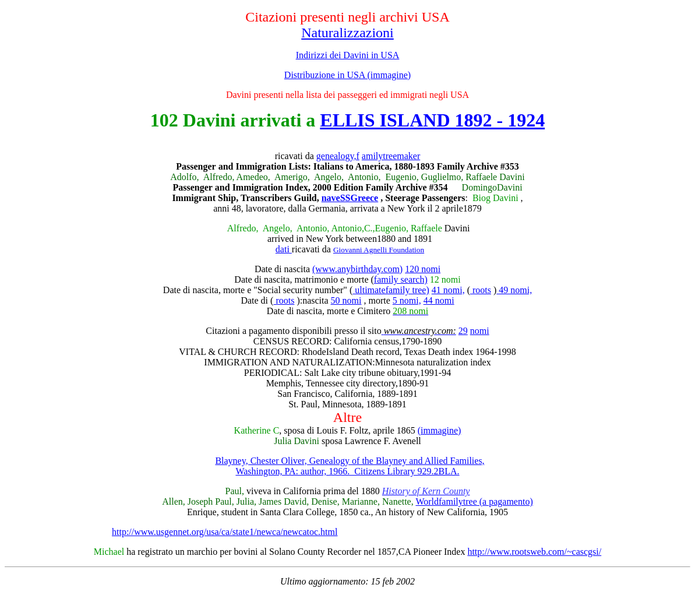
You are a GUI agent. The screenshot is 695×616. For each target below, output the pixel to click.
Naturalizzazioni (347, 33)
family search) (401, 279)
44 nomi (439, 300)
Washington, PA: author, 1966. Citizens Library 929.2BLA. (347, 471)
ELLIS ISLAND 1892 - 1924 (432, 120)
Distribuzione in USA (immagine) (347, 75)
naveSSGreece (350, 198)
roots (481, 290)
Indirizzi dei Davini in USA (348, 55)
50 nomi (346, 300)
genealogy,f (338, 156)
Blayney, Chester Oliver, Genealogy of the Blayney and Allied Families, (350, 461)
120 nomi (423, 269)
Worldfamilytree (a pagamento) (474, 501)
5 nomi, (407, 300)
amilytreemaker (391, 156)
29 (463, 331)
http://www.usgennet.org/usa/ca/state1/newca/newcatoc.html (225, 532)
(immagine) (440, 430)
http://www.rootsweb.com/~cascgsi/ (534, 552)
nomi (480, 331)
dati (284, 249)
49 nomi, (514, 290)
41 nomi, (448, 290)
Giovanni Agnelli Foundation (379, 250)
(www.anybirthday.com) (357, 269)
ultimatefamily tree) (391, 290)
